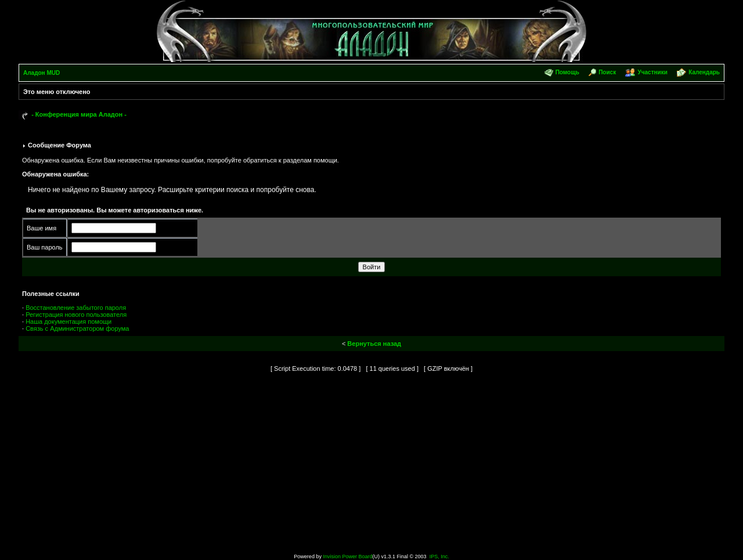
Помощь (567, 72)
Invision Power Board (347, 557)
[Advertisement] (371, 466)
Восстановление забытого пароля (76, 308)
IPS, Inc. (439, 557)
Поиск (607, 72)
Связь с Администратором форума (77, 328)
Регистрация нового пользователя (76, 315)
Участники (652, 72)
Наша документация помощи (68, 321)
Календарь (704, 72)
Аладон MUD (42, 73)
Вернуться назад (374, 344)
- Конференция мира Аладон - (79, 114)
